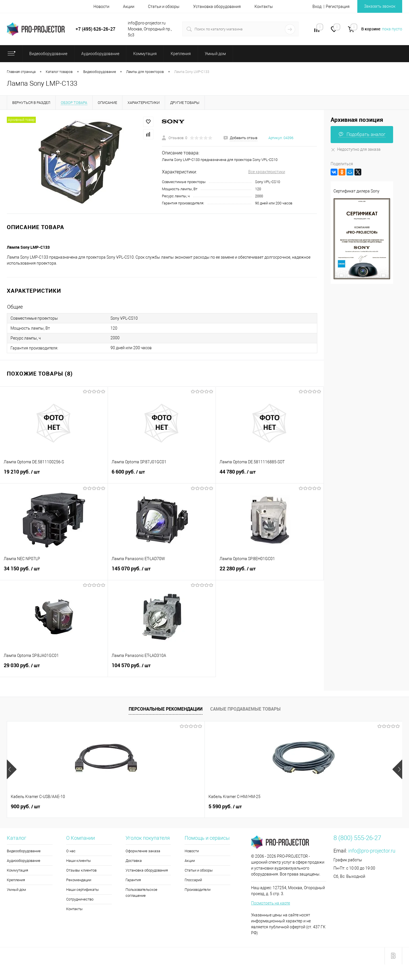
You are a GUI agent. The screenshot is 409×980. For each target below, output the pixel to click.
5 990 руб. (324, 807)
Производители (198, 890)
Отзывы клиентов (81, 870)
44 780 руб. (270, 475)
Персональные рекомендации (166, 709)
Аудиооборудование (24, 861)
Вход (317, 7)
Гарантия (133, 880)
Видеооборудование (24, 851)
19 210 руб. (54, 475)
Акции (129, 7)
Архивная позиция (357, 120)
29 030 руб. (54, 669)
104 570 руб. (162, 669)
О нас (71, 851)
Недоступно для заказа (356, 149)
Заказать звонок (380, 6)
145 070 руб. (162, 572)
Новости (101, 7)
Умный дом (16, 890)
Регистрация (338, 7)
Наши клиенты (79, 861)
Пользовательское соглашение (141, 893)
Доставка (134, 861)
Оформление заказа (143, 851)
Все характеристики (267, 172)
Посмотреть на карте (271, 903)
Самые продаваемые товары (245, 709)
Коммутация (17, 870)
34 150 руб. (54, 572)
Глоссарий (193, 880)
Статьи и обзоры (164, 7)
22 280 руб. (270, 572)
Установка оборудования (217, 7)
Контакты (264, 7)
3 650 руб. (225, 807)
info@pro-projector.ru (372, 851)
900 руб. (25, 807)
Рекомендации (79, 880)
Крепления (16, 880)
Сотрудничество (80, 899)
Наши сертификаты (83, 890)
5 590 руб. (126, 807)
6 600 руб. (162, 475)
